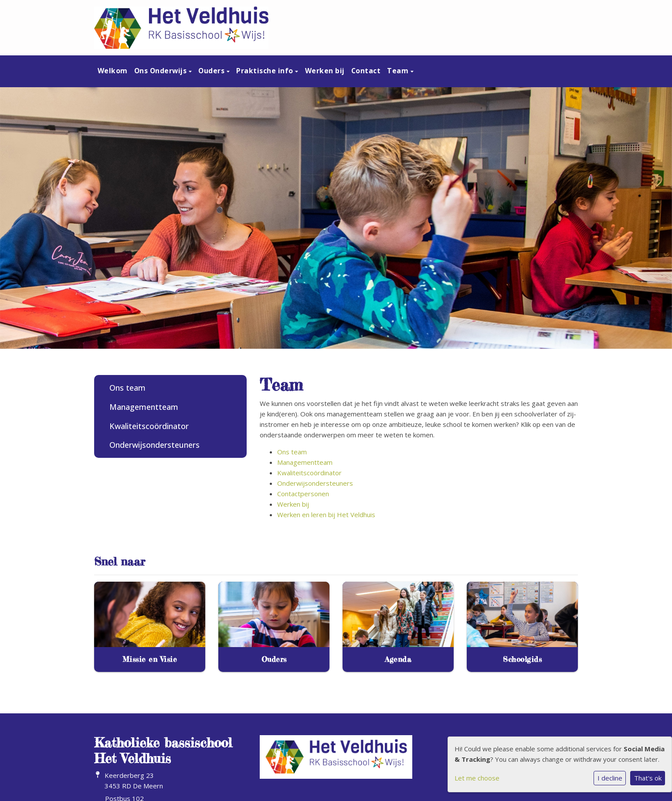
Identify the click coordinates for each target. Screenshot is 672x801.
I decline (610, 778)
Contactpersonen (303, 494)
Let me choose (477, 778)
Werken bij (325, 71)
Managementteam (144, 407)
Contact (366, 71)
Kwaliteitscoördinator (149, 426)
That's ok (648, 778)
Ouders (212, 71)
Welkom (113, 71)
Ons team (127, 388)
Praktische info (266, 71)
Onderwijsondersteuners (154, 445)
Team (399, 71)
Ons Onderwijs (161, 71)
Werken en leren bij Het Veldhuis (326, 515)
